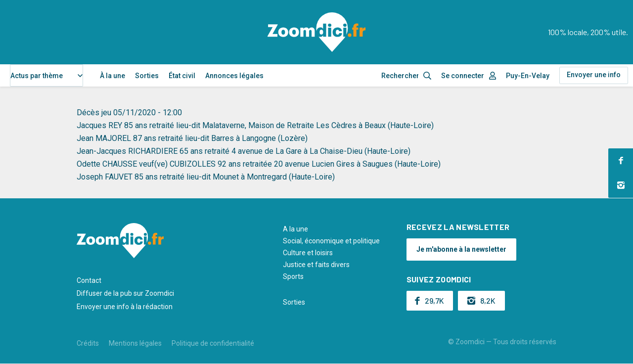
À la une (113, 76)
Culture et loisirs (308, 253)
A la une (295, 229)
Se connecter (463, 76)
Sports (293, 276)
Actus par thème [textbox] (37, 76)
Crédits (88, 343)
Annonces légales (234, 76)
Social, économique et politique (331, 241)
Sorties (147, 76)
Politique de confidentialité (213, 343)
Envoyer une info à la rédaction (125, 307)
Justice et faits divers (316, 265)
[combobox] (46, 75)
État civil (182, 76)
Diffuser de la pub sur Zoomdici (125, 293)
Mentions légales (135, 343)
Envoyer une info (594, 75)
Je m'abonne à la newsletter (461, 249)
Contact (89, 280)
